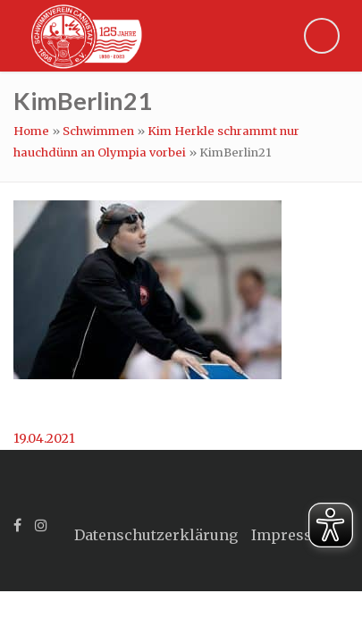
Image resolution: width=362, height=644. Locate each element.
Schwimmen (98, 131)
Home (31, 131)
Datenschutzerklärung (156, 535)
